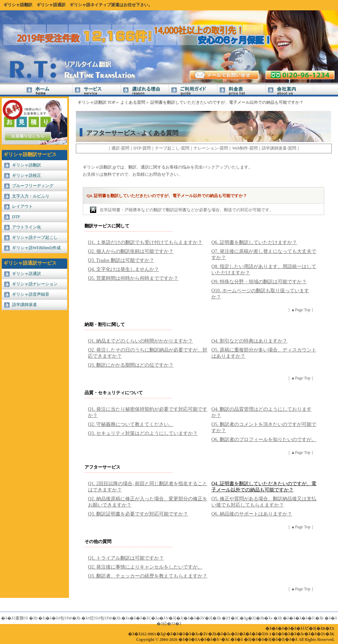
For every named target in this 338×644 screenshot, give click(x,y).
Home (48, 90)
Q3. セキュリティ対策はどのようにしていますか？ (143, 433)
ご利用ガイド (193, 90)
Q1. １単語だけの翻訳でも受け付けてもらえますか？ (145, 242)
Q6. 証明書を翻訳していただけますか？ (254, 242)
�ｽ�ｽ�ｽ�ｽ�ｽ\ (299, 618)
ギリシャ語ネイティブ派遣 (95, 5)
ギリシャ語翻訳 (18, 5)
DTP (16, 217)
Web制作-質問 (245, 148)
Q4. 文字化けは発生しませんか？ (123, 269)
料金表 (241, 90)
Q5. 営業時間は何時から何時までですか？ (133, 278)
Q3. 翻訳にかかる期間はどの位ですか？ (131, 365)
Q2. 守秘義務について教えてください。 (131, 424)
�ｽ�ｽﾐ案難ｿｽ (14, 618)
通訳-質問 (120, 148)
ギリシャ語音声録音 (31, 294)
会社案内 (290, 90)
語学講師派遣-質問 (279, 148)
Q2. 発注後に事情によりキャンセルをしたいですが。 (145, 567)
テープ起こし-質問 (172, 148)
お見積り (91, 174)
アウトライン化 (27, 227)
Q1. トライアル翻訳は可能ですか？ (126, 558)
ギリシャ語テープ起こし (35, 237)
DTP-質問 (142, 148)
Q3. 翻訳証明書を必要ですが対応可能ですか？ (138, 514)
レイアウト (22, 206)
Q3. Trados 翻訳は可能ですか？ (121, 260)
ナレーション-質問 (211, 148)
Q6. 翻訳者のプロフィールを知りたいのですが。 (264, 439)
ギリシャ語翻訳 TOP (96, 102)
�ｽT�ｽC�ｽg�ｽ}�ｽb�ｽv (247, 618)
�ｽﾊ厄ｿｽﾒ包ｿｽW (97, 618)
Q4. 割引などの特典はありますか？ (249, 341)
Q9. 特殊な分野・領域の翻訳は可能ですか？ (259, 282)
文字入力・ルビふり (31, 196)
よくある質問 (133, 102)
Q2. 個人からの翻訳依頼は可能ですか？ (131, 251)
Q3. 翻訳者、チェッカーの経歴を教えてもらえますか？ (148, 576)
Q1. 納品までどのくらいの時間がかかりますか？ (140, 341)
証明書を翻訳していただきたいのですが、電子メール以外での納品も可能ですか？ (227, 102)
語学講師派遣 (24, 305)
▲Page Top (301, 310)
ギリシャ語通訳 (51, 5)
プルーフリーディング (33, 186)
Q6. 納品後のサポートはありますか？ (252, 514)
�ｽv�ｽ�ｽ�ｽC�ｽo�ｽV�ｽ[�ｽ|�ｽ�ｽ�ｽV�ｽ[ (167, 618)
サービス (97, 90)
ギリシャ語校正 (27, 175)
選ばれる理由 (145, 90)
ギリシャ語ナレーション (35, 284)
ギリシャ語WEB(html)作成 (36, 248)
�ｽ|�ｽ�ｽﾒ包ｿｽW (55, 618)
